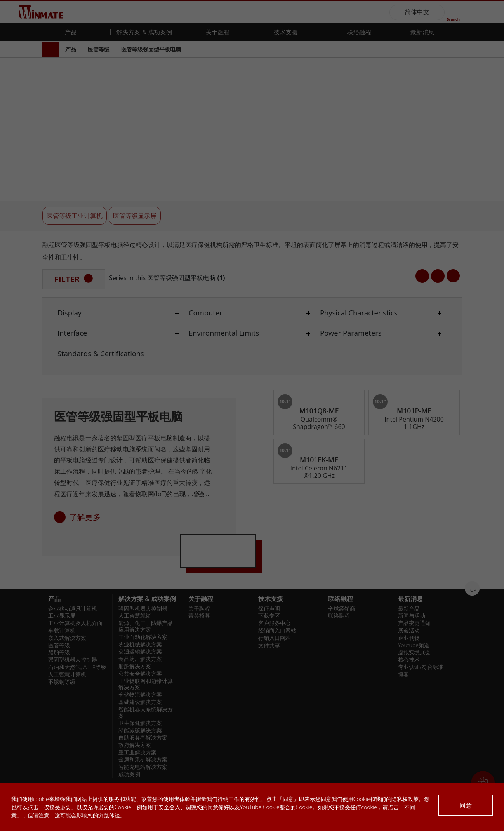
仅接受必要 (57, 807)
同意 (466, 805)
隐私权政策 (405, 799)
